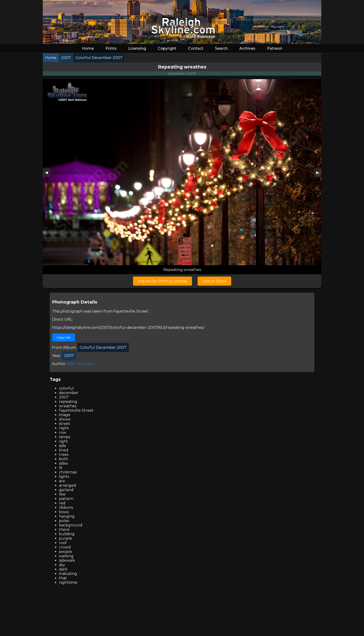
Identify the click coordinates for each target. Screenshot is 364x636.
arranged (68, 485)
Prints (111, 48)
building (67, 534)
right (63, 441)
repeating (68, 402)
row (63, 432)
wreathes (68, 406)
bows (64, 512)
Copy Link (63, 338)
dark (63, 569)
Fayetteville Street (131, 311)
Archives (247, 48)
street (65, 424)
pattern (66, 499)
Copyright (167, 48)
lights (64, 477)
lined (64, 450)
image (65, 415)
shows (65, 419)
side (63, 446)
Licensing (137, 48)
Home (88, 48)
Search (221, 48)
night (64, 428)
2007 (64, 397)
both (63, 459)
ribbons (66, 507)
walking (66, 556)
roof (63, 543)
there (64, 530)
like (62, 494)
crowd (65, 547)
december (69, 393)
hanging (67, 516)
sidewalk (67, 560)
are (62, 481)
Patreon (275, 48)
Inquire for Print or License (162, 281)
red (62, 503)
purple (65, 538)
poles (64, 521)
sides (63, 463)
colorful (66, 388)
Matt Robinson (81, 364)
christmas (68, 472)
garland (66, 490)
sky (62, 565)
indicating (68, 574)
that (63, 578)
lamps (65, 437)
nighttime (68, 582)
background (71, 525)
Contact (196, 48)
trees (64, 455)
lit (61, 468)
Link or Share (214, 281)
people (66, 552)
